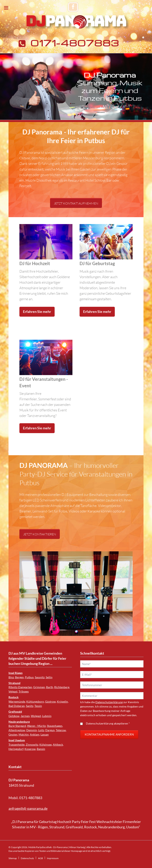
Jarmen (25, 716)
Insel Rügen (16, 673)
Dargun (50, 730)
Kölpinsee (46, 745)
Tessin (38, 706)
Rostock (14, 697)
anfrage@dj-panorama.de (28, 808)
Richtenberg (62, 687)
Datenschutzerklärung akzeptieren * (108, 723)
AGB (40, 858)
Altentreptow (17, 730)
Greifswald (15, 712)
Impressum (53, 858)
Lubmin (47, 716)
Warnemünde (17, 701)
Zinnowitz (32, 745)
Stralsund (14, 683)
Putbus (29, 677)
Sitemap (13, 858)
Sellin (49, 677)
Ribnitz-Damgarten (20, 687)
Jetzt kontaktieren (40, 534)
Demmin (32, 730)
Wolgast (36, 716)
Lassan (45, 734)
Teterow (61, 730)
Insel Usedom (17, 740)
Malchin (24, 734)
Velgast (13, 691)
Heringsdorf (16, 749)
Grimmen (39, 687)
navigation (6, 8)
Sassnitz (40, 677)
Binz (11, 677)
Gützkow (14, 716)
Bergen (19, 677)
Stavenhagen (55, 726)
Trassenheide (17, 745)
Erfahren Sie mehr (37, 312)
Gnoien (13, 734)
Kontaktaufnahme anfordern (109, 734)
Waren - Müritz (36, 726)
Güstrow (50, 701)
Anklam (35, 734)
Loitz (41, 730)
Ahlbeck (58, 745)
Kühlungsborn (35, 701)
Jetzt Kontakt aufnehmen (76, 203)
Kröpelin (62, 701)
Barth (50, 687)
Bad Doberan (17, 706)
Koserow (30, 749)
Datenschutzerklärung (109, 702)
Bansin (41, 749)
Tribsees (24, 691)
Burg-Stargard (17, 726)
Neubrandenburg (19, 722)
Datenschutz (27, 858)
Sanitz (30, 706)
